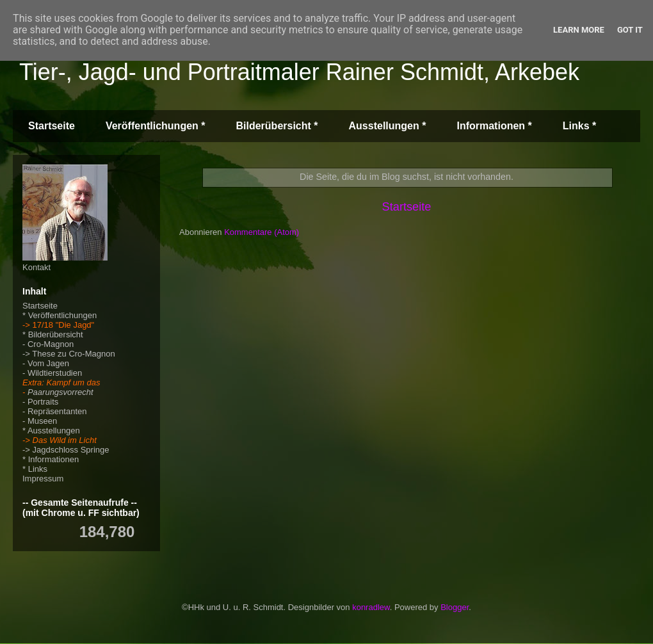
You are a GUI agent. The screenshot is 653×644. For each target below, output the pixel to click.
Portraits (43, 402)
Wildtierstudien (55, 373)
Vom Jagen (48, 363)
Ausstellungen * (388, 126)
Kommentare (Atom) (262, 232)
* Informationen (51, 459)
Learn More (579, 30)
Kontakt (36, 267)
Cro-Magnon (51, 344)
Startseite (52, 126)
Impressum (43, 479)
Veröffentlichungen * (156, 126)
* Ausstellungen (51, 431)
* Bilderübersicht (53, 334)
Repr (36, 411)
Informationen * (494, 126)
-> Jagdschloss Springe (66, 450)
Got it (630, 30)
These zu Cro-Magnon (73, 354)
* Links (35, 469)
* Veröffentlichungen (60, 315)
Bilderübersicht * (277, 126)
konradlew (371, 607)
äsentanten (66, 411)
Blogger (455, 607)
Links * (579, 126)
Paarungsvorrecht (60, 392)
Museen (42, 421)
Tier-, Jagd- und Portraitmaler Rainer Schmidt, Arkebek (299, 72)
